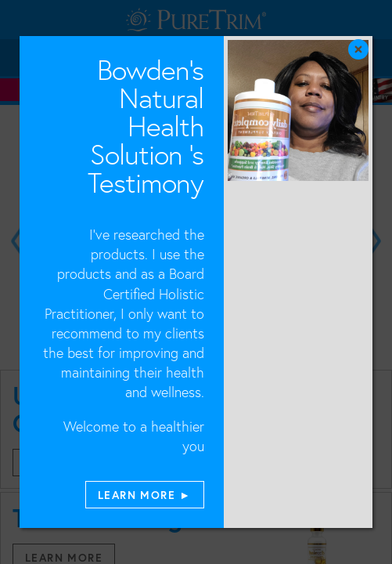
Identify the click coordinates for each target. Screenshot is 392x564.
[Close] (378, 14)
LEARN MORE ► (145, 495)
